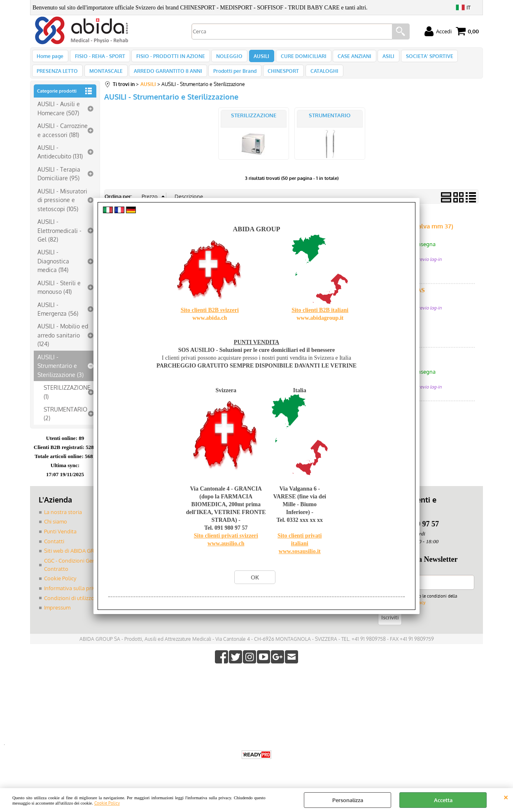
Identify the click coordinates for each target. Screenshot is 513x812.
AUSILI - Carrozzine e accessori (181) (63, 138)
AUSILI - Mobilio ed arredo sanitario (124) (63, 344)
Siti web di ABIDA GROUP (75, 559)
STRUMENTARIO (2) (65, 422)
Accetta (443, 800)
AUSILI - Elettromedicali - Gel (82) (59, 239)
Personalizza (348, 800)
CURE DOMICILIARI (297, 58)
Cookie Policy (107, 803)
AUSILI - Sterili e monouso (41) (59, 296)
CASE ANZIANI (346, 58)
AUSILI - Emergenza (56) (58, 318)
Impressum (57, 616)
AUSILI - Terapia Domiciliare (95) (59, 182)
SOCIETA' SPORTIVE (419, 58)
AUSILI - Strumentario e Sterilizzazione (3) (61, 374)
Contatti (54, 550)
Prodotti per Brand (231, 77)
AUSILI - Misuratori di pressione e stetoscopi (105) (62, 208)
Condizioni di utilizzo (69, 606)
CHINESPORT (278, 77)
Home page (50, 58)
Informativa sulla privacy (74, 596)
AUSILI (256, 58)
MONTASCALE (104, 77)
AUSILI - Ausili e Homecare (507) (59, 117)
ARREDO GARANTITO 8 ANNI (165, 77)
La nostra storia (63, 521)
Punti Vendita (60, 540)
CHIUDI (506, 796)
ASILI (379, 58)
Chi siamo (56, 530)
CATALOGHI (317, 77)
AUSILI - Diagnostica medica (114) (53, 270)
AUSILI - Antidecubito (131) (60, 160)
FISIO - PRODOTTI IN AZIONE (168, 58)
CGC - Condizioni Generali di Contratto (78, 573)
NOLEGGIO (225, 58)
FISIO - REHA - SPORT (98, 58)
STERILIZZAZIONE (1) (67, 400)
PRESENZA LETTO (57, 77)
